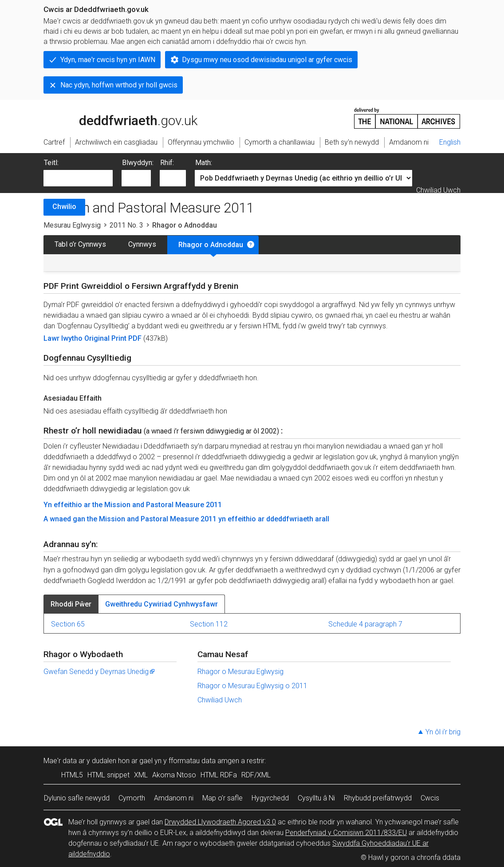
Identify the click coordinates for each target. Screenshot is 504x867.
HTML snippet (108, 775)
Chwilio (64, 207)
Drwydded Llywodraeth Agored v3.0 (220, 822)
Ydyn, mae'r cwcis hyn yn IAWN (108, 60)
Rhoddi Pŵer (71, 604)
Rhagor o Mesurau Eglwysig (240, 672)
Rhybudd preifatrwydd (378, 798)
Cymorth (132, 798)
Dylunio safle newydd (77, 798)
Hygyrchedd (270, 798)
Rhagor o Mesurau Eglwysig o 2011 (252, 686)
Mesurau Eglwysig (72, 225)
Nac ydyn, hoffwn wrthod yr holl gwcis (119, 85)
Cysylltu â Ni (316, 798)
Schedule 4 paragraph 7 (365, 624)
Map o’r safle (222, 798)
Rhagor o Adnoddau (211, 245)
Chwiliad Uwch (438, 190)
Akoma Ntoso (174, 775)
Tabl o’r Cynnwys (80, 244)
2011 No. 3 (126, 225)
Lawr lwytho (64, 338)
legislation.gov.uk (114, 118)
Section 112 (209, 624)
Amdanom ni (174, 798)
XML (141, 775)
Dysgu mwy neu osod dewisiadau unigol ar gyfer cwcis (267, 60)
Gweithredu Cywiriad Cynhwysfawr (161, 604)
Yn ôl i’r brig (443, 732)
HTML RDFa (219, 775)
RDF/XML (256, 775)
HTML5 (72, 775)
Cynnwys (142, 244)
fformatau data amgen (204, 761)
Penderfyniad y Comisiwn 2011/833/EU (346, 833)
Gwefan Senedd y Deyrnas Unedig (100, 672)
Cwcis (430, 798)
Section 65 (68, 624)
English (450, 142)
